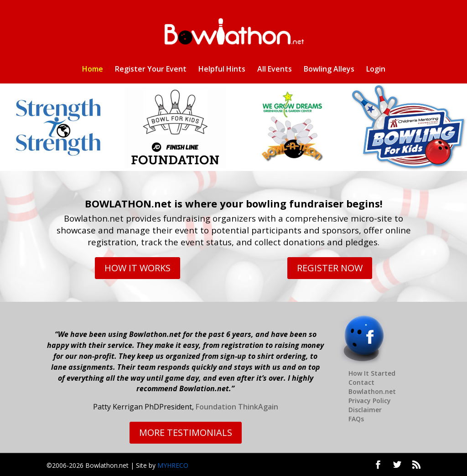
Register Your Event (151, 70)
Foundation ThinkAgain (237, 407)
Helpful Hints (222, 70)
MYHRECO (173, 465)
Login (376, 70)
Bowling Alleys (329, 70)
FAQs (356, 419)
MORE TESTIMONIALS (186, 432)
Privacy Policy (370, 401)
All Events (275, 70)
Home (93, 70)
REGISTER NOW (330, 268)
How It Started (372, 373)
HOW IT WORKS (138, 268)
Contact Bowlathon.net (372, 387)
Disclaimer (365, 410)
